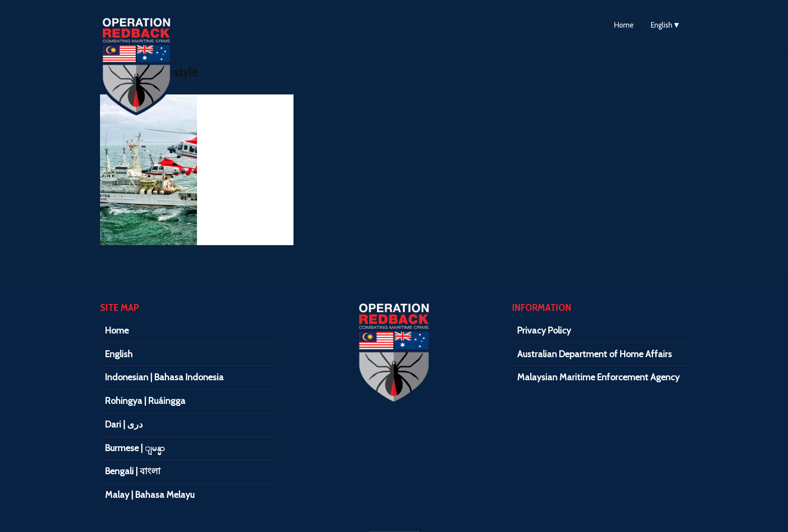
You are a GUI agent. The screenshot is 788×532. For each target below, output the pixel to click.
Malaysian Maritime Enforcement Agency (598, 377)
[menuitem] (666, 25)
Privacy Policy (544, 331)
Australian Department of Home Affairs (595, 354)
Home (624, 25)
